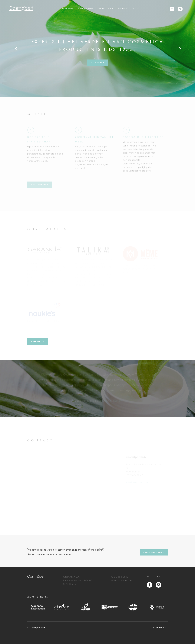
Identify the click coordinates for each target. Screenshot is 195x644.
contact (122, 9)
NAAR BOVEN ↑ (160, 628)
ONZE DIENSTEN (40, 184)
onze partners (38, 597)
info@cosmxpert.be (121, 580)
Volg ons (154, 577)
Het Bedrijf (67, 9)
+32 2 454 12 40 (120, 577)
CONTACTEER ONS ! (154, 552)
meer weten (97, 63)
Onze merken (106, 9)
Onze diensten (86, 9)
